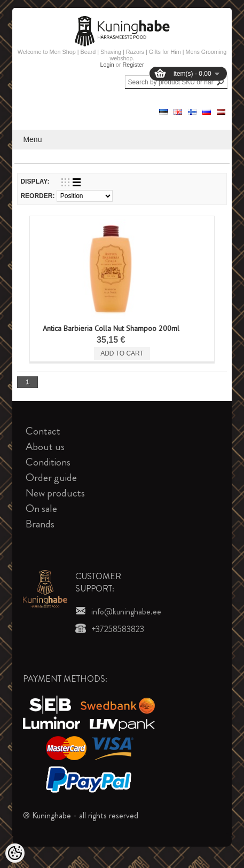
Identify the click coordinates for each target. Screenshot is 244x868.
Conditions (48, 462)
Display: (35, 182)
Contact (43, 431)
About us (45, 447)
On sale (41, 508)
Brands (40, 524)
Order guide (51, 478)
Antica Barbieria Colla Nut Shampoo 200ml (111, 328)
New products (55, 493)
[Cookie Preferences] (15, 853)
